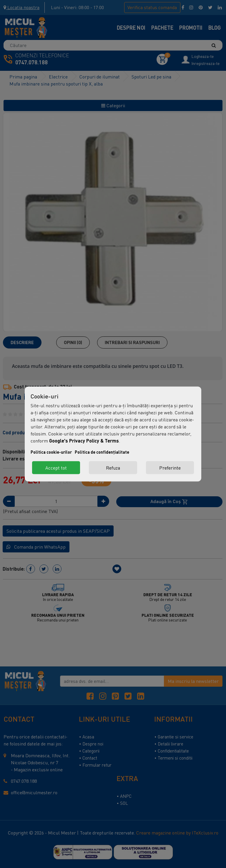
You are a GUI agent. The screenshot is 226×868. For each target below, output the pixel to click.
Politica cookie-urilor (51, 452)
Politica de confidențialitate (102, 452)
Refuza (113, 468)
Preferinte (170, 468)
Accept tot (56, 468)
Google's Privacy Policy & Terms (84, 441)
